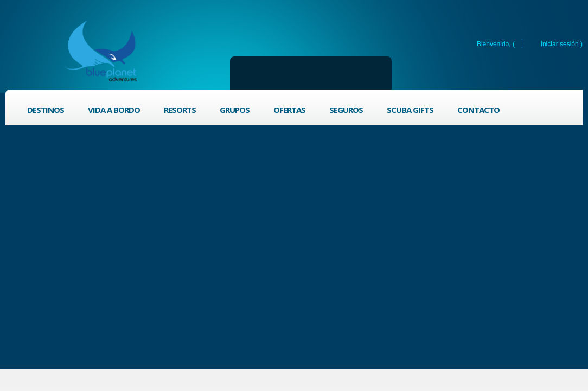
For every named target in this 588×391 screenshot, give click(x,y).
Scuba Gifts (410, 110)
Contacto (478, 110)
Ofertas (289, 110)
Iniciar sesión (560, 44)
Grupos (235, 110)
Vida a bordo (114, 110)
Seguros (346, 110)
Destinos (46, 110)
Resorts (180, 110)
